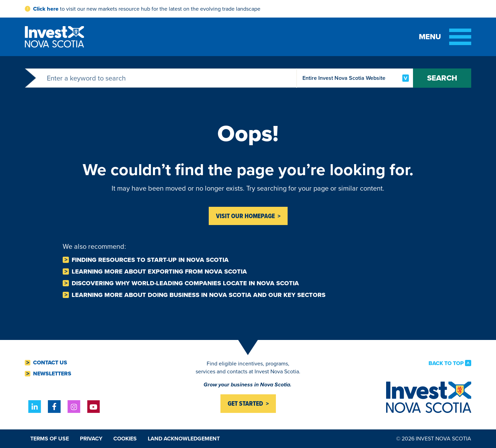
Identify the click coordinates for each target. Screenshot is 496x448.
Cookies (125, 439)
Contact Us (50, 363)
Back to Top (446, 363)
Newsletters (52, 374)
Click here (46, 9)
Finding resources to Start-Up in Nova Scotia (150, 260)
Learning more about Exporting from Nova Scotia (159, 271)
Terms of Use (50, 439)
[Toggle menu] (445, 37)
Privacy (91, 439)
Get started (245, 403)
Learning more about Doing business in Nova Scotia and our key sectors (199, 295)
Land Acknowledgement (184, 439)
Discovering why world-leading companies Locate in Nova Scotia (185, 283)
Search (442, 78)
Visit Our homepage (245, 216)
